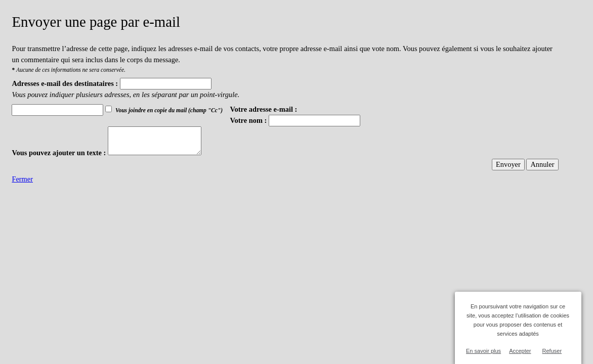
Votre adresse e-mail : (264, 109)
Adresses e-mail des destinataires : (65, 83)
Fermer (22, 179)
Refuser (552, 351)
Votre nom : (249, 120)
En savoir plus (483, 351)
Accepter (520, 351)
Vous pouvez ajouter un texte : (59, 153)
